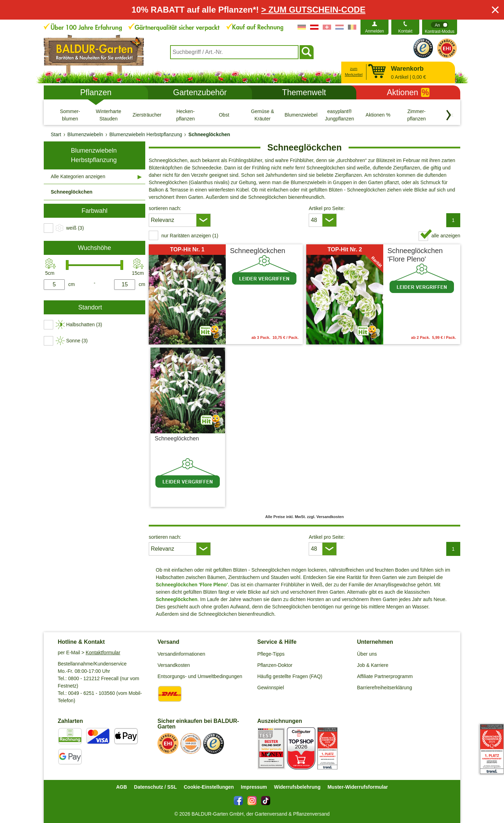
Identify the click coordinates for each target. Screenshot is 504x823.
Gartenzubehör (200, 92)
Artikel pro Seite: (327, 208)
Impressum (254, 787)
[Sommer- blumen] (70, 115)
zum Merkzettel (354, 72)
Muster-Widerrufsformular (358, 787)
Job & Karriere (373, 665)
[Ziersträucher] (147, 115)
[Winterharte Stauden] (108, 115)
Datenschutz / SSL (155, 787)
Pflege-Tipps (271, 654)
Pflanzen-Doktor (275, 665)
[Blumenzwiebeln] (301, 115)
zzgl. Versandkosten (202, 498)
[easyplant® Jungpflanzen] (339, 115)
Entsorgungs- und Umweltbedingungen (200, 676)
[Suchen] (307, 52)
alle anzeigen (446, 236)
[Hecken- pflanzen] (185, 115)
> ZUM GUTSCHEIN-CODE (313, 10)
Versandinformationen (181, 654)
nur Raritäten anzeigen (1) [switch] (190, 236)
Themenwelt (304, 92)
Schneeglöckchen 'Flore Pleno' (415, 255)
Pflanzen (96, 92)
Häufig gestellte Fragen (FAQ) (290, 676)
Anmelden (374, 31)
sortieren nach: (165, 208)
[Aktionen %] (378, 115)
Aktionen (408, 92)
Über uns (367, 654)
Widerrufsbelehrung (297, 787)
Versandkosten (174, 665)
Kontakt (405, 31)
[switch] (440, 27)
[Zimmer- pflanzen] (416, 115)
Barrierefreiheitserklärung (384, 688)
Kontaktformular (103, 653)
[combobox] (234, 52)
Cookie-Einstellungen (209, 787)
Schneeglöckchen (258, 251)
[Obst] (224, 115)
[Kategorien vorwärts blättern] (449, 115)
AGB (122, 787)
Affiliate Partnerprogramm (385, 676)
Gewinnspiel (271, 688)
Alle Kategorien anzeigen (78, 176)
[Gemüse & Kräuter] (262, 115)
